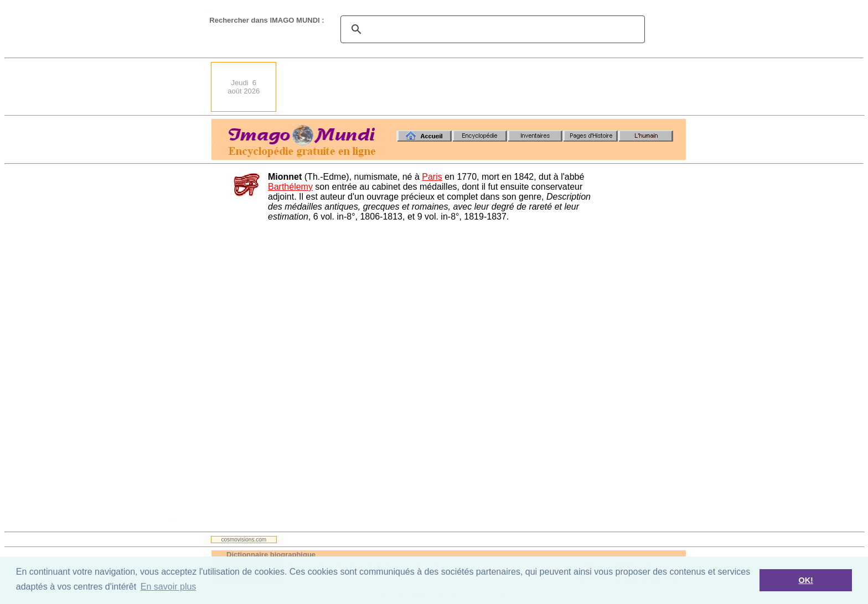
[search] (491, 29)
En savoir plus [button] (169, 587)
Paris (432, 177)
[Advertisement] (484, 87)
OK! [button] (805, 580)
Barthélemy (290, 187)
